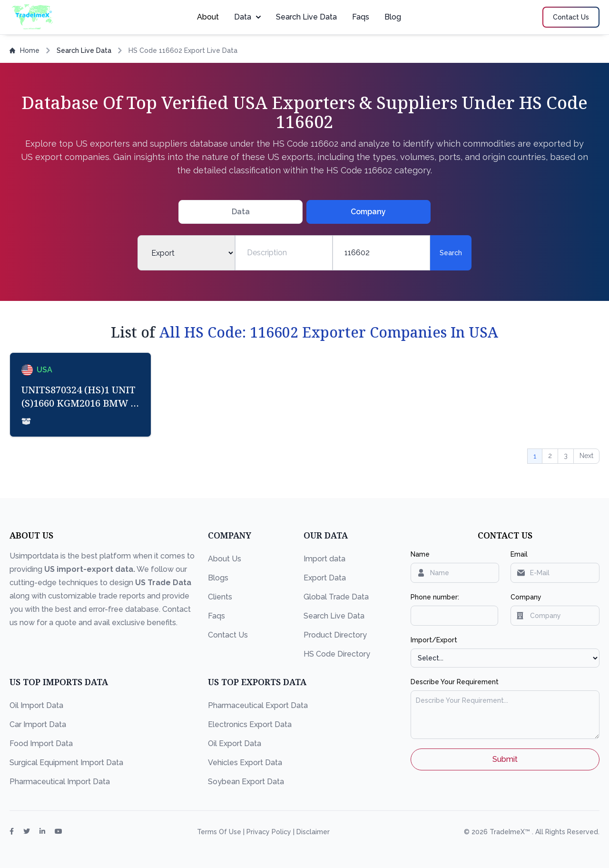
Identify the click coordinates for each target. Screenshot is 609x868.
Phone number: (435, 597)
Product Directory (335, 635)
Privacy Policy (270, 832)
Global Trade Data (336, 597)
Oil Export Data (235, 743)
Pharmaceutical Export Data (258, 705)
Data (247, 17)
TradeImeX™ (511, 832)
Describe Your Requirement (455, 682)
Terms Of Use (220, 832)
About (208, 17)
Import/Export (434, 640)
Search (451, 253)
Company (526, 597)
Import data (324, 559)
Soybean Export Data (246, 782)
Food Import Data (41, 743)
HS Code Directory (337, 654)
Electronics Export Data (250, 724)
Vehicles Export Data (245, 763)
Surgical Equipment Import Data (66, 763)
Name (420, 554)
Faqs (361, 17)
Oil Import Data (36, 705)
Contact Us (228, 635)
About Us (225, 559)
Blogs (218, 578)
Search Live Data (306, 17)
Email (519, 554)
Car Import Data (38, 724)
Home (25, 50)
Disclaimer (313, 832)
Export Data (325, 578)
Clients (220, 597)
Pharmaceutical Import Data (60, 782)
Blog (393, 17)
